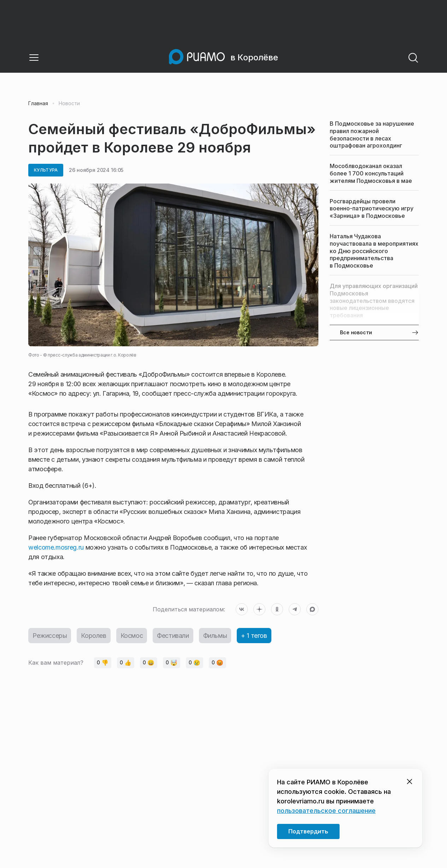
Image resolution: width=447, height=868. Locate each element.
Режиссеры (50, 636)
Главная (38, 103)
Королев (93, 636)
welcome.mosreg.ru (56, 547)
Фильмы (215, 636)
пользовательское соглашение (326, 811)
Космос (132, 636)
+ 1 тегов (254, 636)
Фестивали (173, 636)
